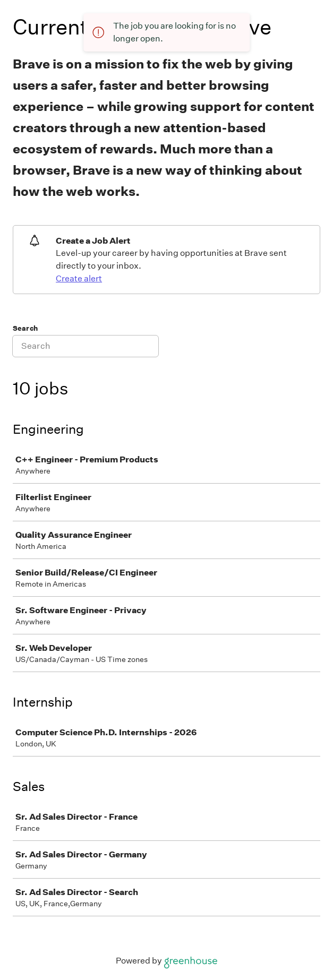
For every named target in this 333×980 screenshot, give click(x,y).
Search (25, 328)
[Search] (86, 346)
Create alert (79, 278)
